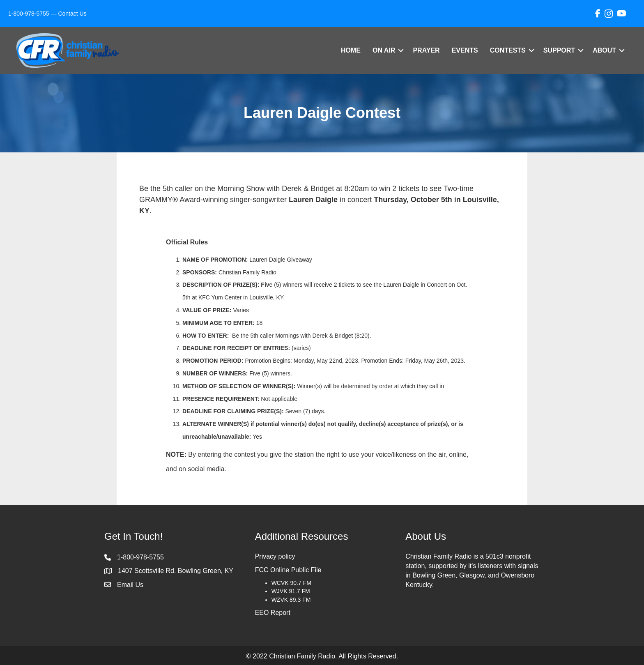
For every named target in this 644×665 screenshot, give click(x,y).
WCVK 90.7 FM (291, 583)
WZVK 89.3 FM (291, 600)
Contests (508, 50)
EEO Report (273, 613)
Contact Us (72, 14)
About (604, 50)
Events (465, 50)
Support (559, 50)
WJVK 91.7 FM (291, 591)
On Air (384, 50)
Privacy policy (275, 556)
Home (351, 50)
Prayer (426, 50)
